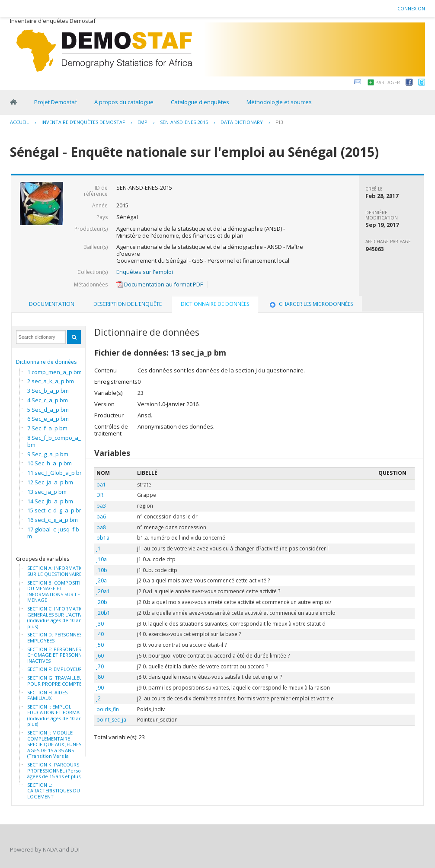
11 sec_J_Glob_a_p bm (56, 473)
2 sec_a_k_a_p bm (51, 381)
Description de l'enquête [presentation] (128, 304)
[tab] (52, 304)
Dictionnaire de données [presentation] (215, 304)
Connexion (411, 8)
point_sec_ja (111, 720)
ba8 (101, 527)
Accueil (19, 122)
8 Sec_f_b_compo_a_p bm (56, 441)
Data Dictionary (242, 122)
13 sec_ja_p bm (47, 492)
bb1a (103, 538)
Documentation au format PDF (160, 284)
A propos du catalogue (124, 102)
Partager (388, 82)
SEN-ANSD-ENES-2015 (184, 122)
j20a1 (103, 591)
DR (100, 495)
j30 (100, 624)
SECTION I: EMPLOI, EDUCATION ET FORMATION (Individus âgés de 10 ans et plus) (59, 715)
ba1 (101, 485)
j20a (102, 580)
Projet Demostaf (56, 102)
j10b (102, 570)
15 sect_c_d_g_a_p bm (56, 510)
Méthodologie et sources (279, 102)
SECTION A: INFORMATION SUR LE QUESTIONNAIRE (57, 571)
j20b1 (103, 613)
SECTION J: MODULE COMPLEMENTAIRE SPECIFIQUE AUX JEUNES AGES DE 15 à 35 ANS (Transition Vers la (54, 744)
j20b (102, 602)
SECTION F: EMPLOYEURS (56, 669)
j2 (99, 698)
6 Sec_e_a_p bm (48, 419)
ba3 (101, 506)
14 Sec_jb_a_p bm (50, 501)
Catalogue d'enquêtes (200, 102)
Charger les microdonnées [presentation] (310, 304)
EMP (142, 122)
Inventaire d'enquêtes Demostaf (83, 122)
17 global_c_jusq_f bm (53, 533)
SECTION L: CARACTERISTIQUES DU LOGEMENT (54, 791)
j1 (99, 548)
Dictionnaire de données (46, 362)
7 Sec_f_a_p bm (47, 428)
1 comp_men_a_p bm (54, 372)
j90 (100, 688)
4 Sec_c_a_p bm (48, 400)
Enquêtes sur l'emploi (145, 272)
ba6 (101, 517)
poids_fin (108, 709)
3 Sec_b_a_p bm (48, 391)
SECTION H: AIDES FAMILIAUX (47, 695)
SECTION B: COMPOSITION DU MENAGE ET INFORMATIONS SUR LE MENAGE (58, 591)
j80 (100, 677)
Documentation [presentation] (52, 304)
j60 (100, 656)
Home (13, 102)
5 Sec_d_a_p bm (48, 410)
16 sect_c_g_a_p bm (53, 520)
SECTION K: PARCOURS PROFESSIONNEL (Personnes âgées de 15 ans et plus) (60, 771)
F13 (279, 122)
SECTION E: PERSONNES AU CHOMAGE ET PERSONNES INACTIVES (58, 655)
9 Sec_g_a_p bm (48, 454)
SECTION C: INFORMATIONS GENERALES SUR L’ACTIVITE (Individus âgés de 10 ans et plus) (59, 617)
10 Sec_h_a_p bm (50, 463)
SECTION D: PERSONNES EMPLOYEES (54, 637)
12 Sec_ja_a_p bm (50, 482)
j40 (100, 634)
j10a (102, 559)
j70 (100, 666)
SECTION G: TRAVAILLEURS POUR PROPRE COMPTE (58, 681)
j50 (100, 645)
